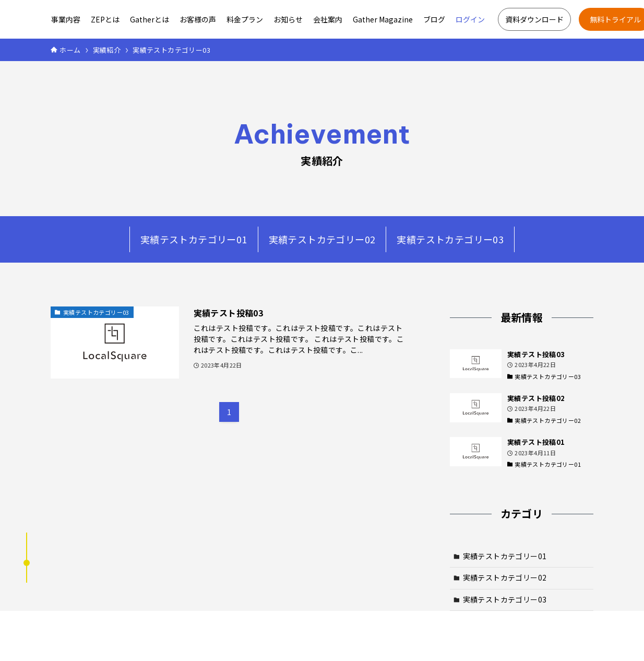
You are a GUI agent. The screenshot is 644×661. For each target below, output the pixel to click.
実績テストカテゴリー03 (450, 239)
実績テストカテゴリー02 (322, 239)
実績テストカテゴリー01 (194, 239)
